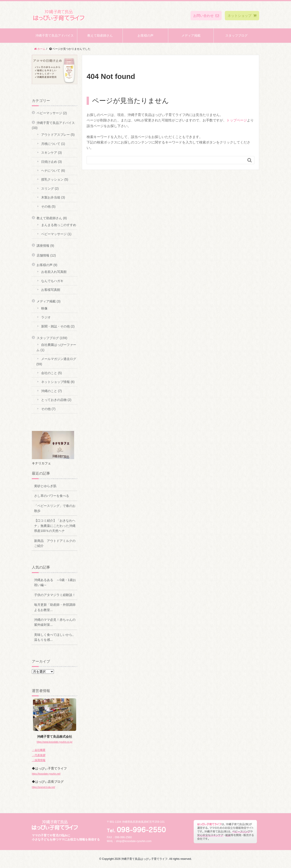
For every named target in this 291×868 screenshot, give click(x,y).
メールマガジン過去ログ (59, 359)
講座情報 (43, 246)
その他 (46, 206)
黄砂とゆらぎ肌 (45, 486)
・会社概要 (39, 750)
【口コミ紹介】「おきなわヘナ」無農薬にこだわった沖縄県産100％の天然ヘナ (55, 526)
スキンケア (49, 153)
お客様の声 (145, 35)
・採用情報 (39, 760)
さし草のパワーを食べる (52, 496)
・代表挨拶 (39, 755)
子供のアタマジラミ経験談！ (55, 595)
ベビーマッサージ (49, 113)
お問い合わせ (206, 16)
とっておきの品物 (54, 400)
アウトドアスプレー (55, 135)
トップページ (237, 120)
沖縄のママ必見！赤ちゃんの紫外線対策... (55, 622)
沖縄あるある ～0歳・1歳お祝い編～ (55, 582)
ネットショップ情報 (55, 382)
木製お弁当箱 (51, 197)
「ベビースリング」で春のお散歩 (55, 508)
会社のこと (49, 373)
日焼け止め (49, 162)
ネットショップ (242, 16)
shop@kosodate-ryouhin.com (134, 841)
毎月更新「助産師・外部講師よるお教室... (55, 607)
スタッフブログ (236, 35)
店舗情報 (43, 255)
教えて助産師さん (100, 35)
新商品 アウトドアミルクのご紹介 (55, 543)
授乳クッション (52, 179)
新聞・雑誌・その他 (55, 326)
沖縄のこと (49, 391)
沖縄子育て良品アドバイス (55, 35)
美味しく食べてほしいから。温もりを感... (55, 637)
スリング (48, 189)
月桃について (51, 144)
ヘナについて (51, 171)
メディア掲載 (191, 35)
